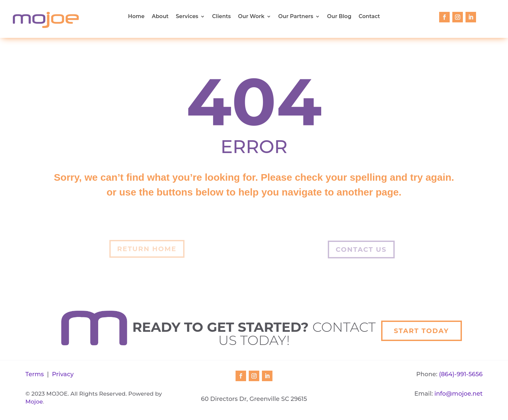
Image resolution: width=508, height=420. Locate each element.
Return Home (147, 249)
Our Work (251, 17)
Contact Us (361, 249)
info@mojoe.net (459, 394)
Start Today (422, 331)
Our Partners (296, 17)
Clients (222, 17)
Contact (369, 17)
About (160, 17)
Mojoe (34, 402)
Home (136, 17)
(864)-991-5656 (461, 374)
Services (187, 17)
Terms (35, 374)
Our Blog (339, 17)
